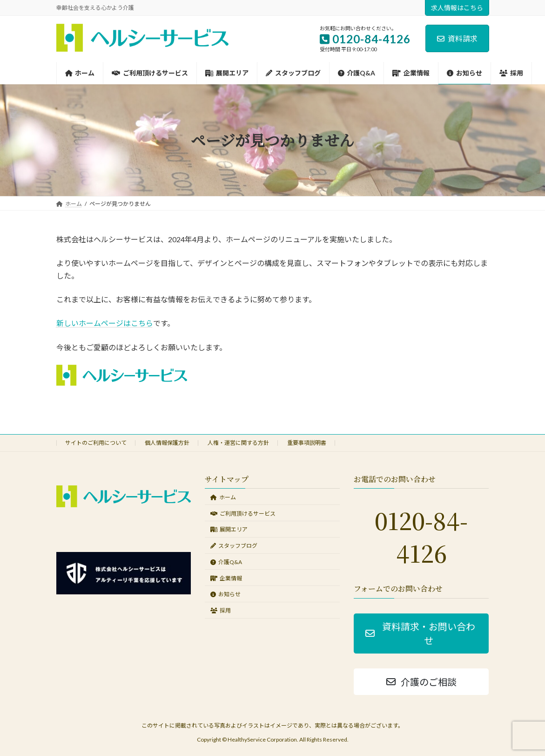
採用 (221, 610)
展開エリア (229, 530)
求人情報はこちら (457, 8)
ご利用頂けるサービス (243, 514)
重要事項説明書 (307, 443)
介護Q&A (226, 562)
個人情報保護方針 (167, 443)
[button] (421, 633)
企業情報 (226, 578)
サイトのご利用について (96, 443)
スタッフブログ (234, 546)
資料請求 (457, 38)
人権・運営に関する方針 (238, 443)
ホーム (223, 497)
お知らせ (225, 595)
